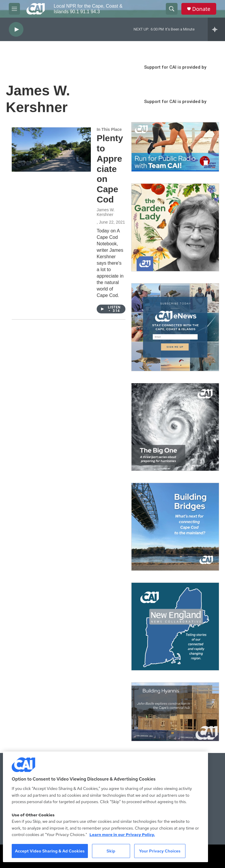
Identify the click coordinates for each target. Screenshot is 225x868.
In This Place (109, 129)
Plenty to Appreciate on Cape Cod (110, 169)
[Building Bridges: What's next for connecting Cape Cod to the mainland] (175, 527)
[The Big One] (175, 427)
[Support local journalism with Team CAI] (175, 147)
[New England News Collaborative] (175, 626)
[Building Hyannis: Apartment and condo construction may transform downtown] (175, 712)
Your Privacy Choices (160, 851)
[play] (16, 29)
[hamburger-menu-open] (14, 9)
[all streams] (216, 29)
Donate (201, 9)
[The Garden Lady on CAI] (175, 227)
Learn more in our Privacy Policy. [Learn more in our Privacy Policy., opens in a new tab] (122, 835)
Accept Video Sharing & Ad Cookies (50, 851)
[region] (105, 807)
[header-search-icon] (172, 9)
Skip (111, 851)
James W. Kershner (106, 212)
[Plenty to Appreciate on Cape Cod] (51, 149)
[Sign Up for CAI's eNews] (175, 327)
